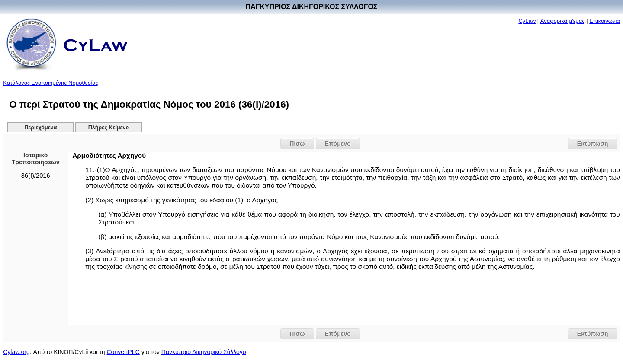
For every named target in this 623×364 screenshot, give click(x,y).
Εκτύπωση (593, 144)
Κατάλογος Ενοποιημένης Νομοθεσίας (51, 83)
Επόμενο (338, 144)
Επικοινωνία (605, 21)
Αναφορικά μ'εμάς (563, 21)
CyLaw (527, 21)
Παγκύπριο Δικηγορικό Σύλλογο (204, 352)
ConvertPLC (123, 352)
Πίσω (297, 144)
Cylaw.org (16, 352)
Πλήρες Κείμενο (109, 128)
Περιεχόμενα (40, 128)
